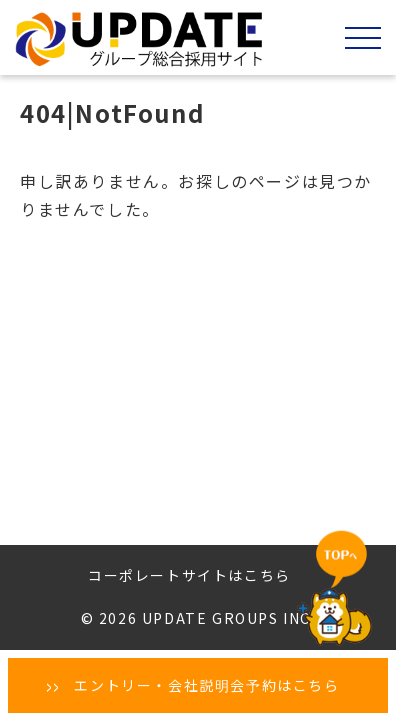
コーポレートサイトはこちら (189, 575)
